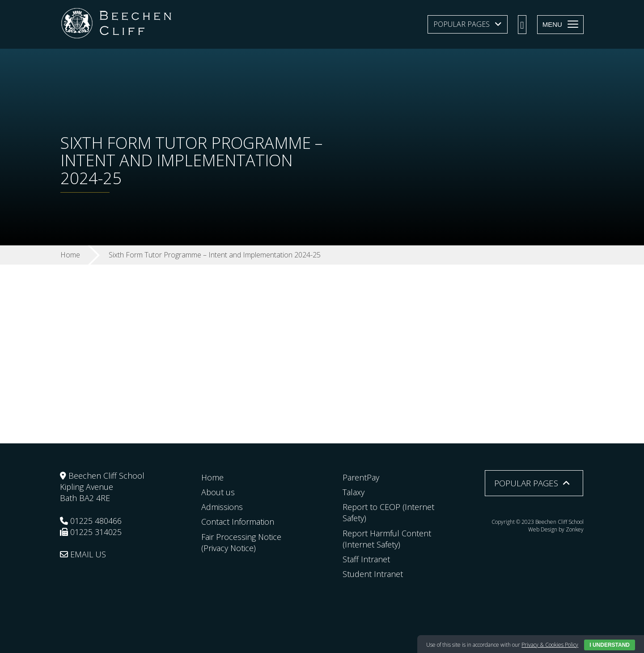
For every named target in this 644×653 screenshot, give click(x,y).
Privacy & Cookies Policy (550, 645)
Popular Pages (462, 24)
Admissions (222, 507)
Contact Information (238, 522)
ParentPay (361, 477)
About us (218, 492)
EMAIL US (83, 554)
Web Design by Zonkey (556, 529)
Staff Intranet (366, 559)
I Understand (610, 645)
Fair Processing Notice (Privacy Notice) (241, 542)
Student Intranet (373, 574)
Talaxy (354, 492)
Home (212, 477)
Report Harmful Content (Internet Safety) (387, 539)
